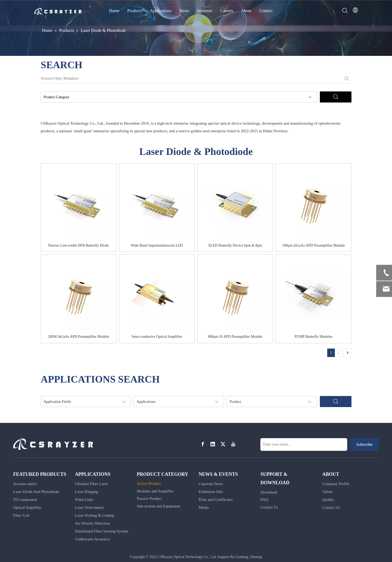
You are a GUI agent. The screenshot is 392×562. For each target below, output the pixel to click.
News (184, 11)
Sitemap (256, 557)
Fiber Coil (21, 515)
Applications (161, 11)
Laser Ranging (87, 492)
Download (269, 492)
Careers (227, 11)
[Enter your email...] (304, 444)
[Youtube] (233, 444)
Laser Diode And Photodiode (36, 492)
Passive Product (149, 499)
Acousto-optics (25, 484)
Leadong (242, 557)
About (246, 11)
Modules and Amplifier (155, 491)
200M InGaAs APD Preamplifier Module (78, 337)
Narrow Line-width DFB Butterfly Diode (79, 245)
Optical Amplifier (27, 507)
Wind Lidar (84, 500)
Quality (328, 500)
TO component (25, 500)
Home (114, 11)
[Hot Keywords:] (347, 79)
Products (135, 11)
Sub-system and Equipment (159, 506)
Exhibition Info (211, 492)
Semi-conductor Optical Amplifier (157, 337)
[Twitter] (223, 444)
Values (328, 492)
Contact (266, 11)
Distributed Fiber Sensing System (102, 531)
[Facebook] (203, 444)
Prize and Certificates (215, 500)
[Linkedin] (213, 444)
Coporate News (211, 484)
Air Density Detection (92, 523)
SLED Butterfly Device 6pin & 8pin (235, 245)
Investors (205, 11)
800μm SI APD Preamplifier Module (235, 337)
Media (204, 507)
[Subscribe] (364, 444)
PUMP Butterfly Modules (314, 337)
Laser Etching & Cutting (95, 515)
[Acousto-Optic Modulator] (191, 79)
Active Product (149, 483)
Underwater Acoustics (93, 539)
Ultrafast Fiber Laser (91, 484)
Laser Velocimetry (90, 507)
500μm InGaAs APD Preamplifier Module (314, 245)
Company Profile (336, 484)
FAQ (264, 500)
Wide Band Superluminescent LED (157, 245)
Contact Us (269, 507)
